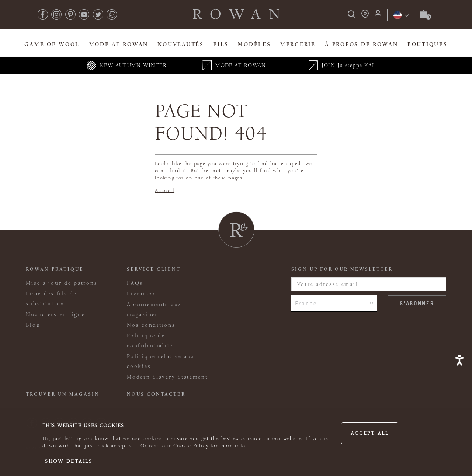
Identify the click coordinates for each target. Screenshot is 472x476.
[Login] (378, 16)
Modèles (254, 44)
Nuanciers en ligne (55, 314)
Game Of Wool (52, 44)
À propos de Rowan (361, 44)
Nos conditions (151, 325)
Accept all (370, 433)
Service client (154, 269)
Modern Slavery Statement (167, 377)
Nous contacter (156, 394)
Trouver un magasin (63, 394)
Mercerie (298, 44)
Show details (69, 461)
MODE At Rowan (119, 44)
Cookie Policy (191, 446)
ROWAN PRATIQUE (55, 269)
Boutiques (428, 44)
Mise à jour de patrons (62, 283)
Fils (221, 44)
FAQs (135, 283)
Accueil (165, 190)
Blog (33, 325)
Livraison (142, 294)
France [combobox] (306, 303)
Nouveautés (181, 44)
